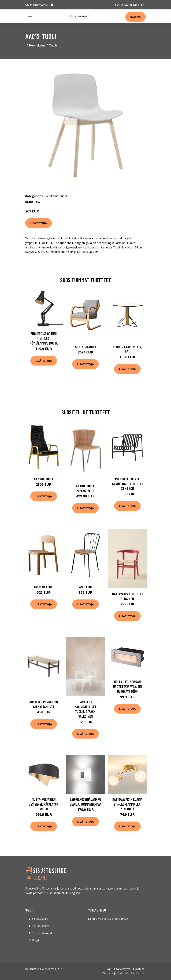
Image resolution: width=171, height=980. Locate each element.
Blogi (35, 940)
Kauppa (135, 17)
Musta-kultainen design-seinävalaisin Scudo (44, 804)
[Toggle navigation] (30, 16)
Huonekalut (37, 45)
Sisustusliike (40, 919)
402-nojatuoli (85, 347)
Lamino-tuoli (44, 479)
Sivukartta (138, 973)
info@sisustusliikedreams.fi (129, 5)
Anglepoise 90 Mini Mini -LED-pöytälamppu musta (44, 338)
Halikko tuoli (44, 587)
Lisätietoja (39, 223)
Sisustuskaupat (42, 933)
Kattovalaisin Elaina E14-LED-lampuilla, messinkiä (127, 804)
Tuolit (53, 45)
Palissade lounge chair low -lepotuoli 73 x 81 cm (127, 484)
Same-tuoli (85, 587)
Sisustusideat (41, 926)
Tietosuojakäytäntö (115, 973)
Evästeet (139, 969)
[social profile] (52, 5)
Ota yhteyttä (122, 969)
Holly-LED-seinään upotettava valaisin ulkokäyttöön (127, 686)
